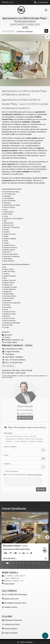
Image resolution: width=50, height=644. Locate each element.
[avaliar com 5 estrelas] (13, 31)
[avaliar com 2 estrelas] (6, 31)
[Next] (47, 537)
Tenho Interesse (25, 642)
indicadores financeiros (13, 620)
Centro (29, 345)
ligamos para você (11, 599)
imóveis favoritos (11, 629)
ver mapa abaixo (11, 342)
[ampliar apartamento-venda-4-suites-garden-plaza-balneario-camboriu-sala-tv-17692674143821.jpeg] (25, 56)
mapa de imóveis (11, 633)
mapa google (9, 584)
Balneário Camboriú (12, 345)
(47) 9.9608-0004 (42, 2)
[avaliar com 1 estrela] (3, 31)
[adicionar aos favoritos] (46, 559)
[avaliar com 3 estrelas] (8, 31)
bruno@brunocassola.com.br (15, 603)
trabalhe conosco (11, 607)
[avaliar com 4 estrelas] (11, 31)
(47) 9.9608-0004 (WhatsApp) (16, 594)
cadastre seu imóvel (12, 624)
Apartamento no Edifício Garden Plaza (24, 18)
